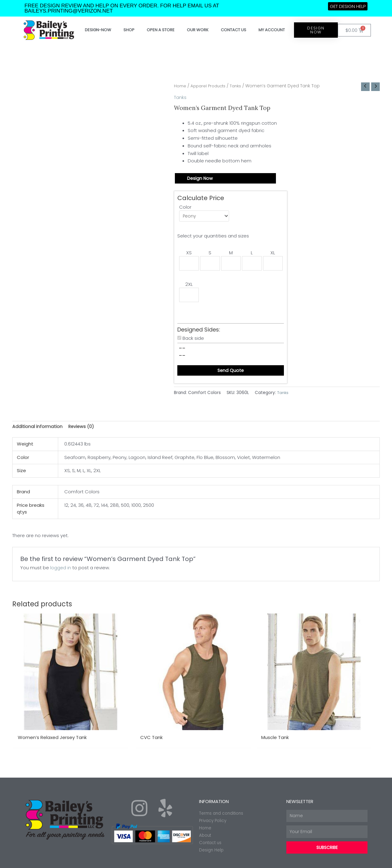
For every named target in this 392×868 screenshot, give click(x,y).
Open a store (161, 30)
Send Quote (231, 373)
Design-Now (98, 30)
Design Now (200, 179)
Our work (198, 30)
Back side (193, 341)
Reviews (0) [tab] (82, 430)
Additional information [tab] (38, 430)
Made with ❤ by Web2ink (345, 860)
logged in (61, 571)
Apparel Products (210, 86)
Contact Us (234, 30)
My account (272, 30)
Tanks (239, 86)
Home (181, 86)
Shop (129, 30)
